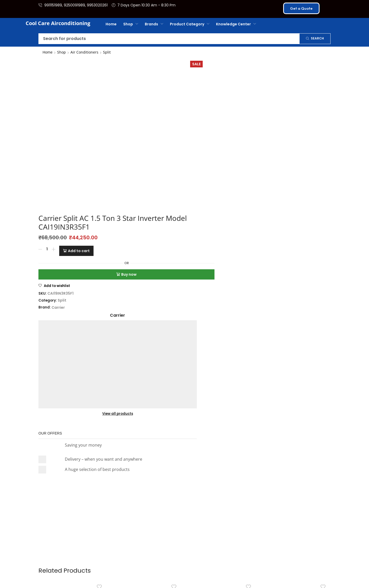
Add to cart (169, 102)
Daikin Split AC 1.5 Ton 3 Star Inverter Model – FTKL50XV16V (73, 358)
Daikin (73, 368)
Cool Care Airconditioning (58, 23)
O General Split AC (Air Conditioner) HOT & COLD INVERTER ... (296, 358)
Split (107, 52)
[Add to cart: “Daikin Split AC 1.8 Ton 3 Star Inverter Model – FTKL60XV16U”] (232, 384)
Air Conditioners (84, 52)
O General (147, 368)
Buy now (179, 124)
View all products (267, 109)
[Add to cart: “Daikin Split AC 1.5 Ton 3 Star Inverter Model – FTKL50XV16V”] (83, 384)
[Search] (315, 39)
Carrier (148, 157)
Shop (61, 52)
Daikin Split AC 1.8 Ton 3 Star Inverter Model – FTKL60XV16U (222, 358)
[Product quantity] (137, 102)
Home (48, 52)
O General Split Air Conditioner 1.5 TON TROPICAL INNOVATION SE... (147, 358)
